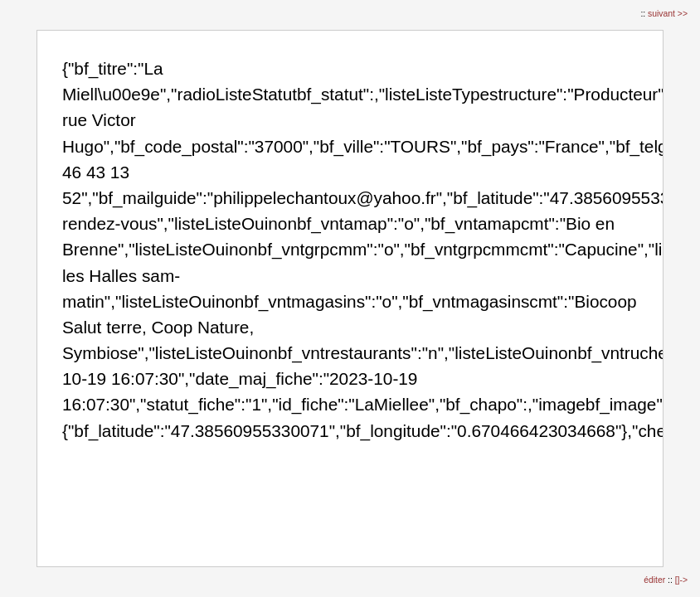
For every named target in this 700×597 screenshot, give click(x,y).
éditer (656, 580)
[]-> (681, 580)
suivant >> (668, 14)
